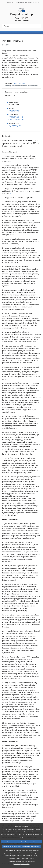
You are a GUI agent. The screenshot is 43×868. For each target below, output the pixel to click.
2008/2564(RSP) (19, 83)
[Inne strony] (28, 2)
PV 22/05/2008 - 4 (15, 111)
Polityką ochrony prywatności (19, 863)
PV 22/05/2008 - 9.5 (16, 117)
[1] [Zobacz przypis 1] (10, 193)
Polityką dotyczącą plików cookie (18, 866)
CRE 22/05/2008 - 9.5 (16, 119)
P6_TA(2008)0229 (15, 126)
